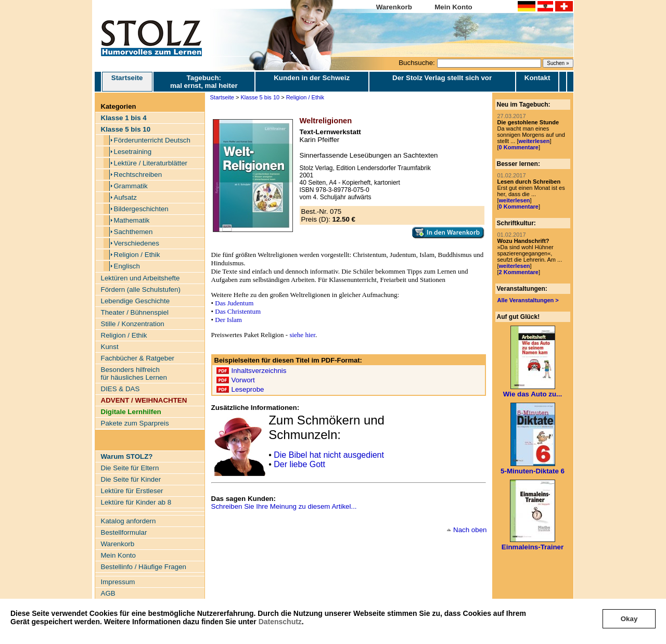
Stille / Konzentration (133, 324)
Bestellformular (124, 532)
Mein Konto (453, 7)
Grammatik (131, 186)
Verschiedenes (137, 243)
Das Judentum (234, 303)
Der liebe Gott (299, 464)
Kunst (110, 347)
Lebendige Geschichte (136, 301)
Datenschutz (280, 622)
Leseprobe (248, 389)
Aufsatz (125, 197)
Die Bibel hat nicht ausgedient (329, 455)
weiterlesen (534, 141)
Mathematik (132, 220)
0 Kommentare (519, 147)
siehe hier (302, 335)
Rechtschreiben (138, 175)
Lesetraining (133, 152)
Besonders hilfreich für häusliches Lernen (134, 373)
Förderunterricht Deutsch (152, 140)
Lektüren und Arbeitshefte (140, 278)
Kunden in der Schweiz (312, 78)
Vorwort (243, 380)
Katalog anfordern (129, 521)
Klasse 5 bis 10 (260, 97)
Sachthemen (133, 232)
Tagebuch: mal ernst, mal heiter (204, 82)
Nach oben (470, 530)
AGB (108, 593)
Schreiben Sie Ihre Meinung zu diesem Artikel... (284, 506)
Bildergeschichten (141, 209)
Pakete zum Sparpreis (135, 423)
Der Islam (228, 320)
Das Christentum (238, 311)
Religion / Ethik (137, 255)
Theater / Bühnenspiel (135, 312)
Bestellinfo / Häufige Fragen (144, 567)
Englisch (127, 266)
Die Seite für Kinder (131, 479)
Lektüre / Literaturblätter (151, 163)
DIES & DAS (120, 389)
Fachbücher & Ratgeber (138, 358)
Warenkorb (394, 7)
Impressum (118, 582)
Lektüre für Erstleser (132, 491)
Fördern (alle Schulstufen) (141, 289)
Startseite (127, 82)
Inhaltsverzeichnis (259, 371)
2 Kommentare (519, 272)
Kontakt (537, 78)
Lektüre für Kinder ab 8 (136, 502)
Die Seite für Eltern (130, 468)
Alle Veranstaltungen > (528, 300)
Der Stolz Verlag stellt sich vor (442, 78)
